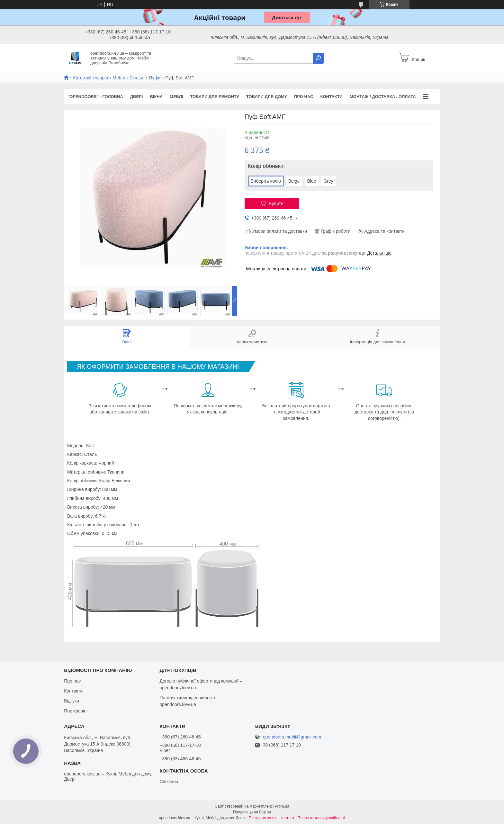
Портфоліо (75, 711)
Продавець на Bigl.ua (252, 812)
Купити (276, 204)
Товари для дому (267, 97)
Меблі (119, 78)
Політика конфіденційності (321, 818)
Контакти (331, 97)
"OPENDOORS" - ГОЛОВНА (95, 97)
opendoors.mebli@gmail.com (292, 737)
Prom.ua (282, 806)
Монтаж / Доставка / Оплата (383, 97)
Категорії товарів (90, 78)
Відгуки (72, 701)
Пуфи (155, 78)
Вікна (156, 97)
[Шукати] (318, 58)
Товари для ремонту (215, 97)
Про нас (304, 97)
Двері (137, 97)
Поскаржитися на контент (272, 818)
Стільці (137, 78)
